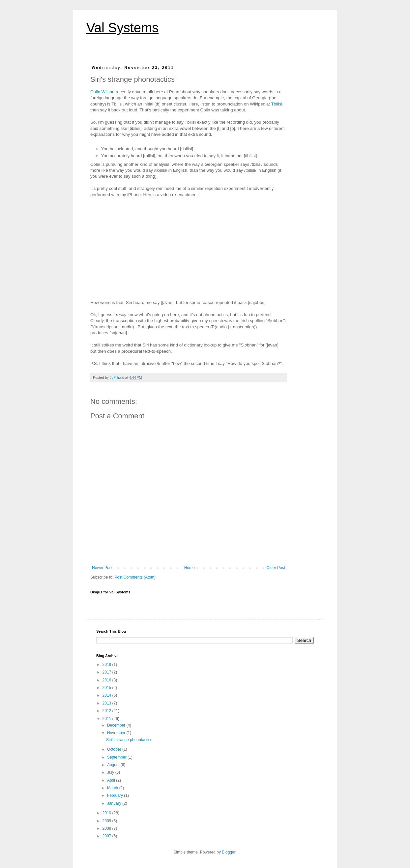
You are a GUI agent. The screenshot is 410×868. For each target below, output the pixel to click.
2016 (107, 680)
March (113, 788)
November (117, 733)
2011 (107, 719)
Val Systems (122, 28)
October (115, 749)
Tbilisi (277, 104)
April (112, 780)
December (117, 725)
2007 (107, 836)
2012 (107, 711)
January (115, 803)
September (117, 757)
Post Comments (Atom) (135, 577)
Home (190, 568)
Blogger (229, 852)
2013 (107, 703)
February (116, 795)
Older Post (276, 568)
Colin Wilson (102, 92)
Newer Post (102, 568)
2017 (107, 672)
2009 (107, 821)
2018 (107, 665)
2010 (107, 813)
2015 (107, 688)
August (114, 765)
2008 (107, 828)
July (111, 772)
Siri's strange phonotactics (129, 740)
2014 (107, 695)
